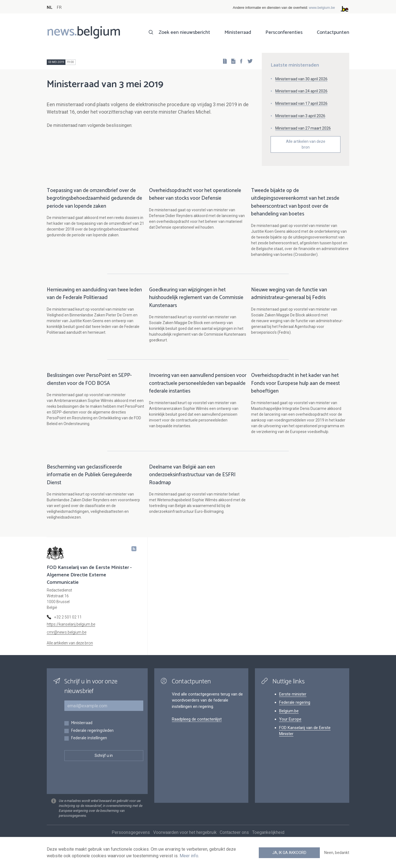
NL (50, 8)
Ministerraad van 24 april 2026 (301, 91)
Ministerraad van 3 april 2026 (300, 116)
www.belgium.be (322, 8)
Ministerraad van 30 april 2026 (301, 79)
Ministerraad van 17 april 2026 (301, 103)
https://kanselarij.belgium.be (71, 630)
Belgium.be (289, 717)
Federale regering (295, 708)
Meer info (189, 856)
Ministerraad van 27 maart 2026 (303, 128)
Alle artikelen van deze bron (306, 144)
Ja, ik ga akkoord (289, 853)
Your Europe (290, 725)
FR (59, 8)
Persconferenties (284, 32)
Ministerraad (238, 32)
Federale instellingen (89, 744)
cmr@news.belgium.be (67, 638)
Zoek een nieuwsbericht (184, 32)
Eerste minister (293, 700)
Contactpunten (333, 32)
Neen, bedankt (337, 853)
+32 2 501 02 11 (68, 623)
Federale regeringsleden (92, 737)
